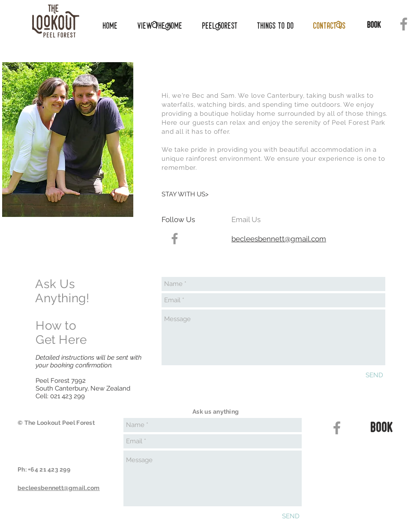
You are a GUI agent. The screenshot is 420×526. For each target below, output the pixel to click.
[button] (272, 26)
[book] (374, 26)
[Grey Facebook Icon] (404, 24)
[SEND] (374, 375)
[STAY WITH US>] (189, 194)
